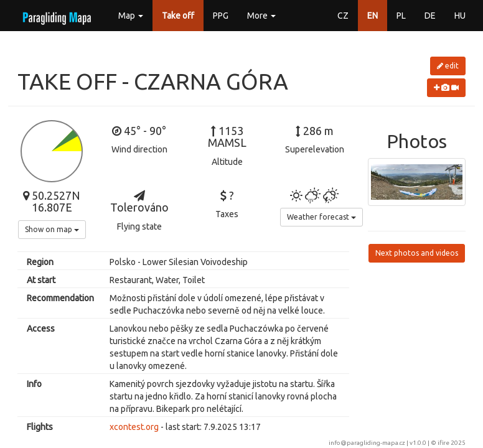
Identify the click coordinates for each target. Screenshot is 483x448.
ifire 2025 (452, 443)
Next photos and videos (417, 253)
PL (401, 16)
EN (373, 16)
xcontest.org (134, 427)
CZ (343, 16)
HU (460, 16)
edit (448, 66)
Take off (178, 16)
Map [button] (131, 16)
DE (430, 16)
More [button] (261, 16)
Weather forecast (321, 217)
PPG (221, 16)
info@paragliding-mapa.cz (367, 443)
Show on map (52, 229)
